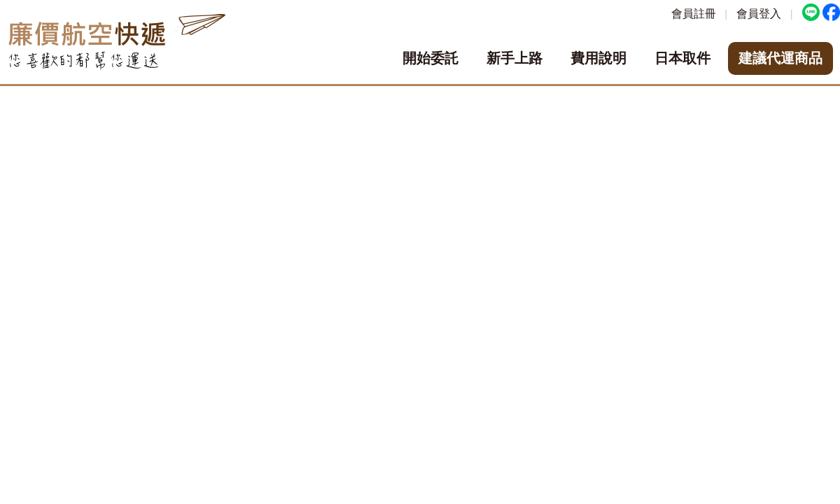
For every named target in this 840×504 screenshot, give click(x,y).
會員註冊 (694, 14)
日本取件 (682, 58)
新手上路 (514, 58)
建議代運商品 (780, 58)
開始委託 (430, 58)
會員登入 (759, 14)
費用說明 (598, 58)
